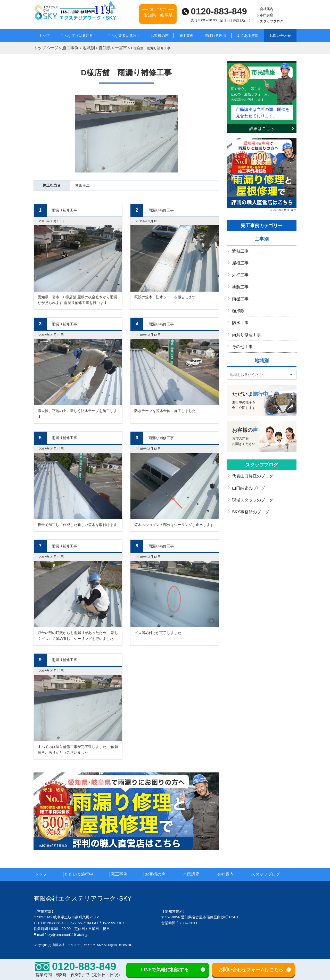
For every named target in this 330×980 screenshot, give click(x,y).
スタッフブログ (272, 21)
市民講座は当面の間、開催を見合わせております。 (263, 110)
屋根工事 (239, 259)
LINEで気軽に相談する (165, 970)
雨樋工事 (239, 292)
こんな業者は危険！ (124, 36)
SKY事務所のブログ (248, 500)
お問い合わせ (280, 36)
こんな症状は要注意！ (79, 36)
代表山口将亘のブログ (250, 466)
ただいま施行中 (87, 873)
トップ (44, 36)
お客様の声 (160, 36)
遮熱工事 (239, 248)
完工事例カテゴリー (262, 222)
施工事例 (186, 36)
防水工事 (239, 315)
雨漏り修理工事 (245, 326)
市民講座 (267, 15)
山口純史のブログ (246, 477)
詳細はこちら (262, 125)
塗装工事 (239, 281)
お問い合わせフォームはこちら (251, 970)
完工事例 (127, 873)
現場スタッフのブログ (250, 489)
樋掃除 (237, 304)
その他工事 (241, 337)
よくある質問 (248, 36)
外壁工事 (239, 270)
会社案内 (267, 9)
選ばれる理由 (215, 36)
